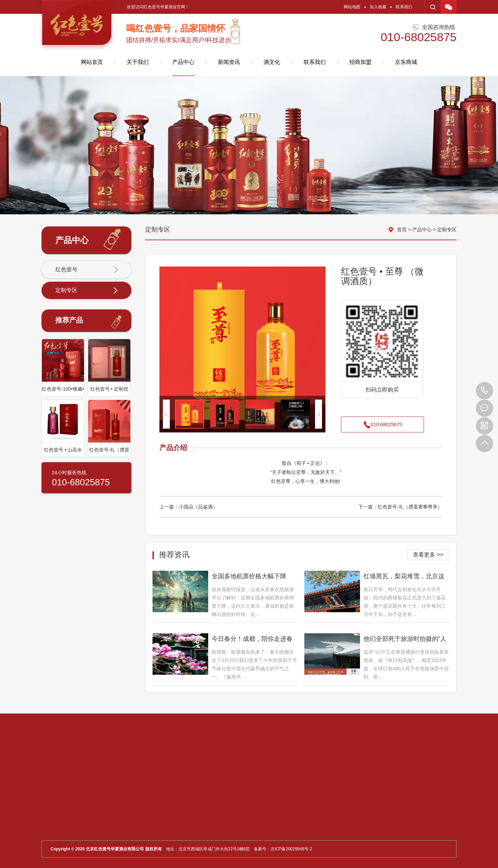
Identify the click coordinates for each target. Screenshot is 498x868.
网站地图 (352, 7)
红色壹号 (87, 270)
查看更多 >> (428, 555)
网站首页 (92, 62)
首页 (402, 230)
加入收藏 (378, 7)
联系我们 (404, 7)
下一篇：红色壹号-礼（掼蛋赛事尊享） (400, 507)
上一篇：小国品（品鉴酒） (188, 507)
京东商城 (406, 62)
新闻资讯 (229, 62)
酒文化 (272, 62)
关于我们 (138, 62)
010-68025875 (485, 391)
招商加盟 (360, 62)
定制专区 (87, 291)
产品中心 (183, 68)
